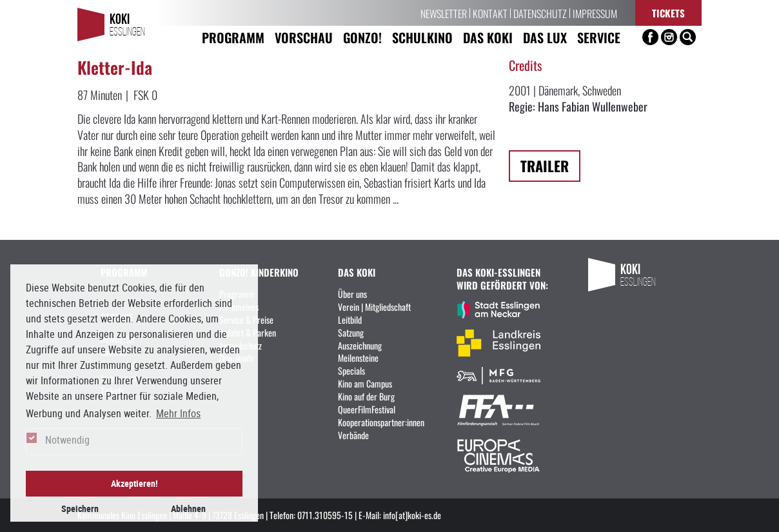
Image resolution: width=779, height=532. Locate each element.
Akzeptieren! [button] (134, 483)
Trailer (545, 165)
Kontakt (490, 13)
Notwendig (67, 440)
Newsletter (444, 13)
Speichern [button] (80, 508)
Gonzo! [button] (362, 37)
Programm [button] (233, 37)
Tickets (668, 13)
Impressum (595, 13)
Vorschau (304, 37)
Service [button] (599, 37)
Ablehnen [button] (188, 508)
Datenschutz (540, 13)
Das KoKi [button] (488, 37)
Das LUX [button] (545, 37)
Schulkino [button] (422, 37)
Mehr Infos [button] (178, 413)
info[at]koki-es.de (412, 515)
